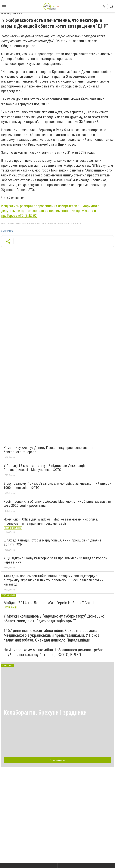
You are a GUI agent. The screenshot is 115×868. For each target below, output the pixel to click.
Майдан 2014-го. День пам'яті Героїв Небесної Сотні (49, 603)
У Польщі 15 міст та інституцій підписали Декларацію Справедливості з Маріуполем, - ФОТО (45, 468)
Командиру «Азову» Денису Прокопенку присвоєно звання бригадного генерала (48, 450)
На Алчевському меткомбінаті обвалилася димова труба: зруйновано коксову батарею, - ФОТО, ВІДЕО (53, 652)
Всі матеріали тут (57, 760)
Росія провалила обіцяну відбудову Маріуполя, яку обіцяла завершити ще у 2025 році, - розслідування (57, 504)
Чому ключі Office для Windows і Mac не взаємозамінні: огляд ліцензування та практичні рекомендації (51, 521)
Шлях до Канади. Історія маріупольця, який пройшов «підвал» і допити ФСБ (52, 542)
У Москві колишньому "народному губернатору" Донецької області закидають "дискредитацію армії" (54, 619)
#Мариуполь (7, 231)
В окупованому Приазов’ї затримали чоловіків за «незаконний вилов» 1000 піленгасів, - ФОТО (57, 486)
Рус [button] (104, 6)
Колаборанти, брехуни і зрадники (45, 713)
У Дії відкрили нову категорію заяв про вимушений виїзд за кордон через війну (55, 560)
